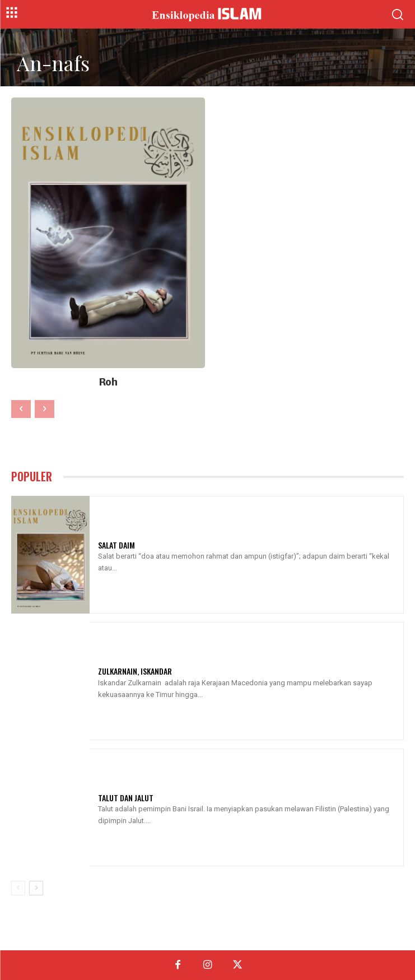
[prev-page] (21, 409)
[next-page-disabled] (45, 409)
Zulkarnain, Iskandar (135, 671)
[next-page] (36, 888)
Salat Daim (116, 545)
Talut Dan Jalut (126, 798)
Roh (108, 382)
